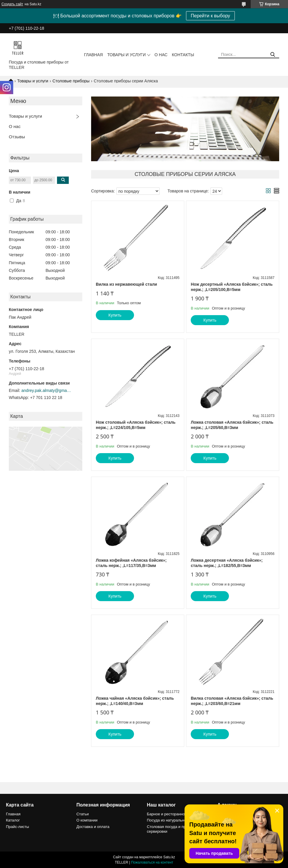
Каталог (13, 820)
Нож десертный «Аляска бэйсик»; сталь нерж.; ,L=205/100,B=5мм (232, 287)
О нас (161, 55)
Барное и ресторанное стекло (173, 814)
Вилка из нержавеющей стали (126, 284)
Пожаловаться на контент (152, 862)
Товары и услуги (127, 55)
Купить (115, 315)
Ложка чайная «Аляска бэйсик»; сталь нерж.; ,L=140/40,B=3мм (135, 701)
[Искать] (273, 55)
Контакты (183, 55)
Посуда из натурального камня (174, 820)
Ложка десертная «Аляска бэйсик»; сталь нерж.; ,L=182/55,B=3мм (227, 563)
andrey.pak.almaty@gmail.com (46, 390)
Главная (93, 55)
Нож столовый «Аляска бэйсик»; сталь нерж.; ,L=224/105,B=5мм (136, 425)
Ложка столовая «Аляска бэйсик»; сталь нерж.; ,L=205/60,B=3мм (232, 425)
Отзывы (17, 137)
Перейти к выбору (210, 16)
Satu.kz (169, 857)
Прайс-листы (17, 827)
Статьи (83, 814)
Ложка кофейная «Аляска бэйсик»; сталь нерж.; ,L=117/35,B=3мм (131, 563)
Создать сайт (12, 4)
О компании (87, 820)
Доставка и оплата (93, 827)
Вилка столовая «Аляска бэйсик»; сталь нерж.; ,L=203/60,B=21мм (232, 701)
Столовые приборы (71, 81)
